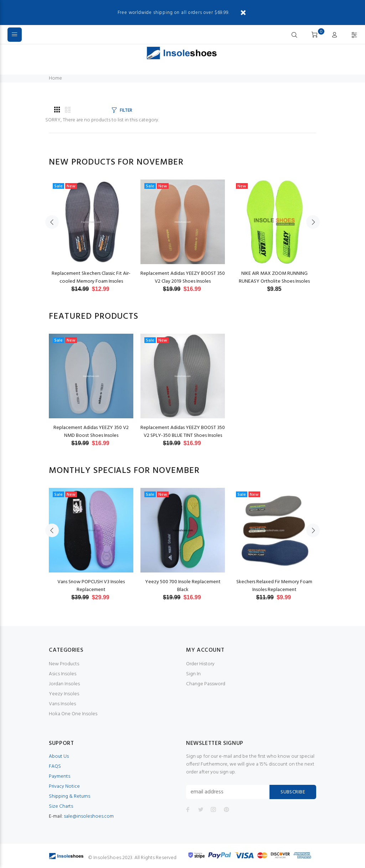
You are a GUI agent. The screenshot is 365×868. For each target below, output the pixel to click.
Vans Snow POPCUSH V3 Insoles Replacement (91, 586)
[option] (91, 229)
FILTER (126, 110)
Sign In (193, 674)
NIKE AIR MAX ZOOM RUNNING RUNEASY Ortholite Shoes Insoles (274, 277)
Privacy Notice (64, 786)
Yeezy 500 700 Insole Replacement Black (183, 586)
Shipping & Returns (70, 796)
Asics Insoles (63, 674)
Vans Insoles (62, 704)
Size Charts (61, 806)
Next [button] (313, 222)
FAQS (55, 766)
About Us (59, 756)
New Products (64, 664)
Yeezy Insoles (64, 694)
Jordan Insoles (64, 684)
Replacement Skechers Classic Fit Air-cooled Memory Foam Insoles (91, 277)
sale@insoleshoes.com (89, 816)
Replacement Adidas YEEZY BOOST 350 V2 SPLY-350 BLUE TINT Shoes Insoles (183, 432)
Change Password (206, 684)
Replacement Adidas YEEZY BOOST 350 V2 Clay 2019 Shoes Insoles (183, 277)
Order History (200, 664)
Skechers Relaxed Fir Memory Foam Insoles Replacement (274, 586)
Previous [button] (52, 222)
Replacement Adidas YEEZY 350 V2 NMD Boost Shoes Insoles (91, 432)
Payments (60, 776)
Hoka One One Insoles (73, 714)
